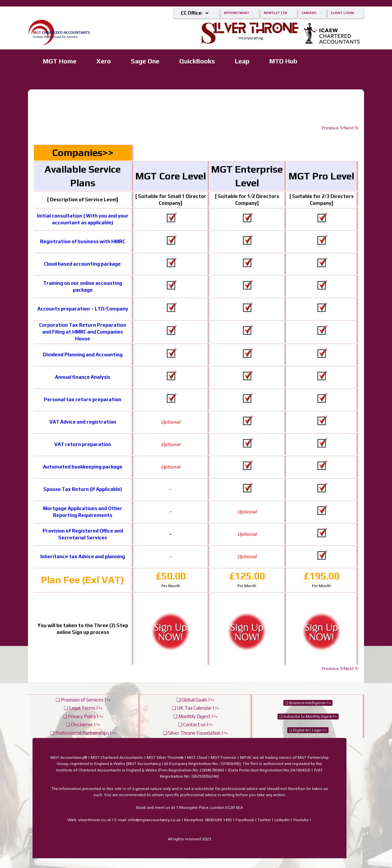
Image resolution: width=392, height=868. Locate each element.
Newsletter (276, 13)
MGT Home (60, 61)
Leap (242, 61)
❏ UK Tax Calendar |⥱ (195, 708)
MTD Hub (283, 61)
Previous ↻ (333, 128)
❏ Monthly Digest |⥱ (195, 716)
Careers (309, 13)
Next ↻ (351, 128)
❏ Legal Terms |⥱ (83, 708)
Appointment (237, 13)
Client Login (342, 13)
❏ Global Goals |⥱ (195, 700)
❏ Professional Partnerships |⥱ (83, 733)
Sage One (145, 61)
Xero (104, 61)
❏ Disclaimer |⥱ (83, 724)
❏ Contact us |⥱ (195, 724)
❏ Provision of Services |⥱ (83, 700)
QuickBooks (197, 61)
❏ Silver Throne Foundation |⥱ (195, 733)
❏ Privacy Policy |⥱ (83, 716)
